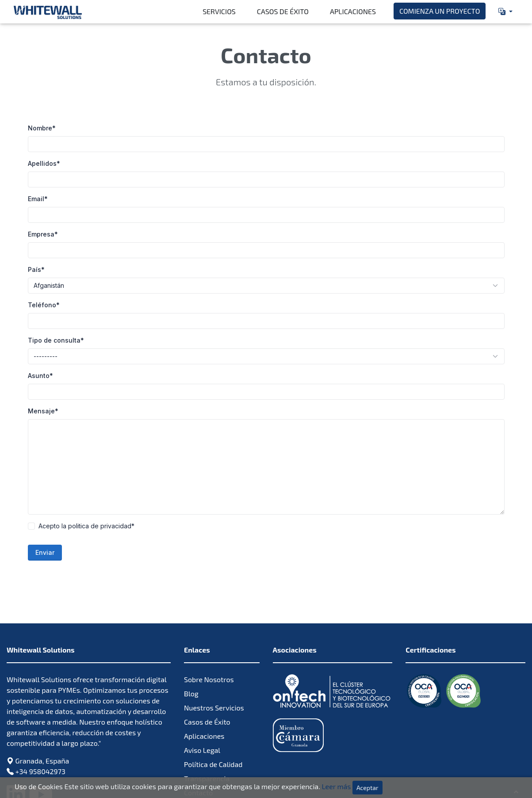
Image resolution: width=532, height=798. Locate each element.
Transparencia (207, 725)
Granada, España (42, 708)
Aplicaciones (353, 11)
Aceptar (367, 788)
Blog (191, 640)
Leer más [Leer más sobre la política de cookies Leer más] (336, 786)
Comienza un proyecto (440, 11)
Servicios (219, 11)
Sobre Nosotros (209, 626)
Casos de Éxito (283, 11)
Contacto (198, 739)
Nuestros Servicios (214, 655)
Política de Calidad (213, 711)
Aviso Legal (202, 697)
